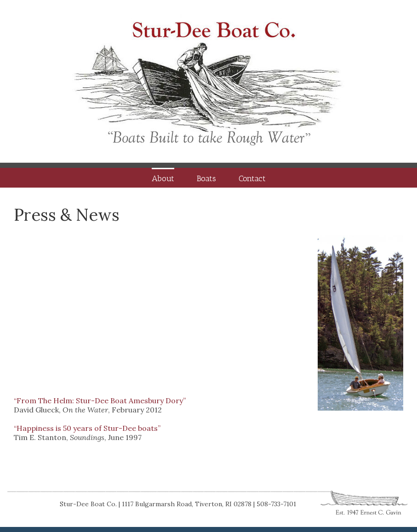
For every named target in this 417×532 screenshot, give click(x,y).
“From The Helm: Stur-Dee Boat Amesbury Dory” (100, 400)
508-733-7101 (276, 504)
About (163, 178)
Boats (206, 178)
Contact (252, 178)
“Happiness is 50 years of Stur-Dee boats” (87, 428)
